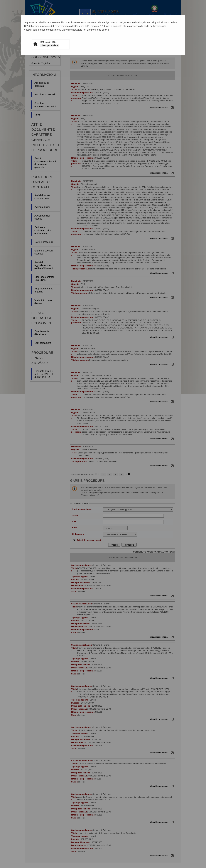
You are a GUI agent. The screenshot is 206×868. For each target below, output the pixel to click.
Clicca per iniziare (49, 45)
